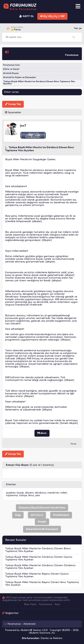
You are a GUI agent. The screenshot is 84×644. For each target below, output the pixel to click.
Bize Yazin (30, 604)
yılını (38, 496)
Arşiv (57, 604)
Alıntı (42, 433)
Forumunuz (46, 604)
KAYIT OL (27, 16)
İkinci (31, 496)
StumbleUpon (61, 515)
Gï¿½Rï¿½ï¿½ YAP (52, 16)
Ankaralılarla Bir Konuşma (42, 529)
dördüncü (40, 493)
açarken (11, 493)
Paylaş (73, 444)
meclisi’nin (53, 493)
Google (42, 522)
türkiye (23, 496)
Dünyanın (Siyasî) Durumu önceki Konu (42, 508)
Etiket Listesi (11, 92)
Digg (18, 515)
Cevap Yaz (13, 104)
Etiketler (11, 485)
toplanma (12, 496)
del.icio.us (37, 515)
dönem (29, 493)
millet (64, 493)
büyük (20, 493)
